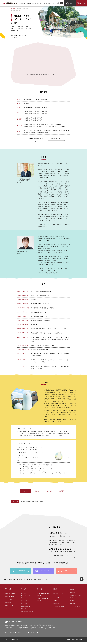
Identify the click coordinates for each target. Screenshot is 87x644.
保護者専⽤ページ (10, 635)
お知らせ (46, 3)
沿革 (25, 36)
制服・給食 (26, 9)
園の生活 (35, 3)
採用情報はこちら (55, 139)
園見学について (9, 608)
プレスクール (9, 601)
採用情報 (72, 602)
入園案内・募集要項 (10, 595)
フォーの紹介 (15, 38)
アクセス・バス (68, 572)
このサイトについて (75, 608)
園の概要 (13, 9)
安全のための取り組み (27, 614)
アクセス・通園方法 (16, 10)
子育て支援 (24, 602)
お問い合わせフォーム (63, 557)
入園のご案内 (23, 3)
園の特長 (29, 3)
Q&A (6, 611)
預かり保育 (8, 604)
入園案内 (22, 572)
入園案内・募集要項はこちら (32, 140)
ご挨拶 (20, 36)
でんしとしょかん (23, 635)
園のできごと (52, 3)
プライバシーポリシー (11, 642)
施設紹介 (19, 9)
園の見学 (72, 3)
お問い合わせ (73, 605)
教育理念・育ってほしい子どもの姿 (27, 597)
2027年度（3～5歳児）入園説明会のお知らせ (32, 502)
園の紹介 (40, 3)
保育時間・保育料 (10, 598)
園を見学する (45, 572)
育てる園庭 (24, 605)
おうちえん (34, 635)
